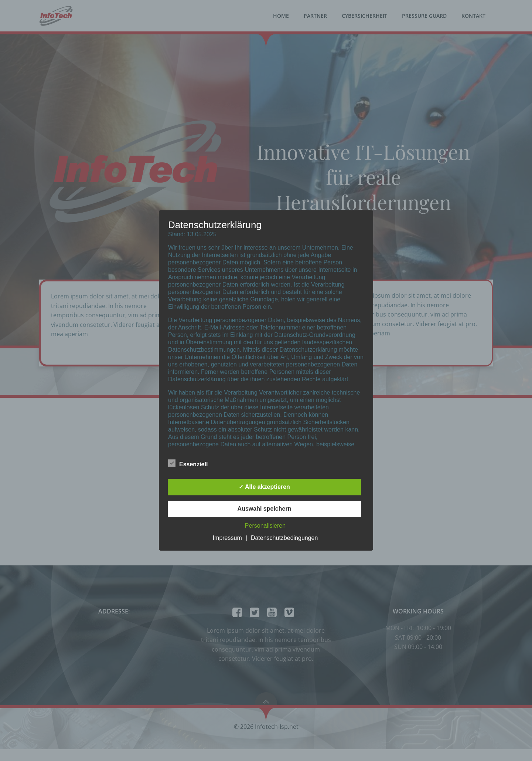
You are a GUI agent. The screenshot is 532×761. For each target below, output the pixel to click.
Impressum (227, 538)
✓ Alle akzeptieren (264, 487)
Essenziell (188, 463)
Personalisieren (265, 526)
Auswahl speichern (265, 509)
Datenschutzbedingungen (284, 538)
